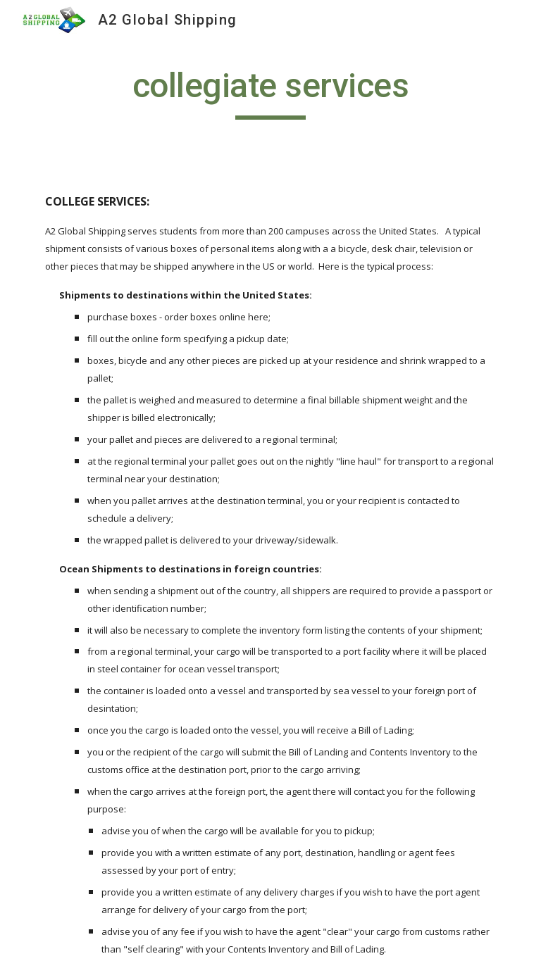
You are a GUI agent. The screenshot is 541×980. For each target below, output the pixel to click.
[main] (270, 92)
